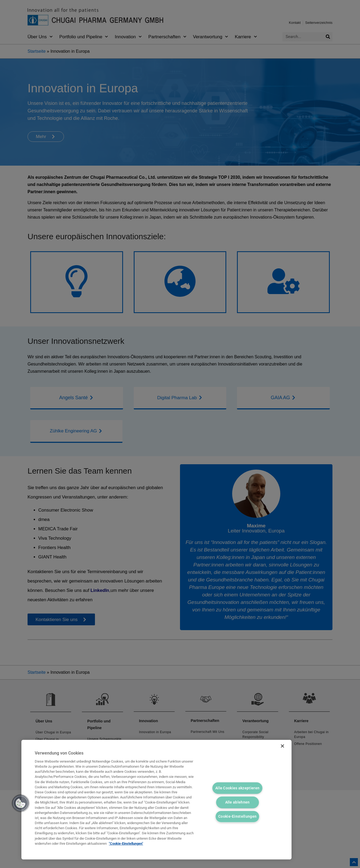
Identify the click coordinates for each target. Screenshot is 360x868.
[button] (21, 803)
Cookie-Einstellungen (237, 817)
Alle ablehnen (237, 802)
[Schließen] (280, 748)
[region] (156, 800)
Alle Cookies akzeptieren (237, 788)
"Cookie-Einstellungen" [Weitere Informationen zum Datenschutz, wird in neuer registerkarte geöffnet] (126, 844)
